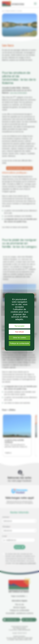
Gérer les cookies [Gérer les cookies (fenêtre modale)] (19, 338)
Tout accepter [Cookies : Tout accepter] (19, 326)
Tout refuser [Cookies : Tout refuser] (19, 332)
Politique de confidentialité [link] (20, 343)
